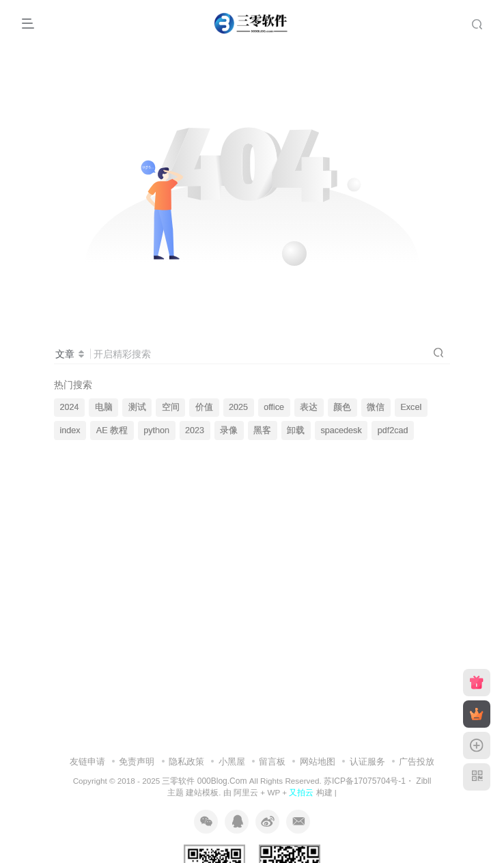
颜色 (342, 407)
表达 (309, 407)
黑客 (262, 430)
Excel (411, 407)
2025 (238, 407)
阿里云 (246, 792)
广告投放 (417, 762)
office (274, 407)
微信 (376, 407)
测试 (137, 407)
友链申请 (87, 762)
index (70, 430)
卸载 (296, 430)
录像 (229, 430)
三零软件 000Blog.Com (205, 781)
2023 (195, 430)
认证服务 (367, 762)
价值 (204, 407)
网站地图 (318, 762)
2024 (70, 407)
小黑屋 (232, 762)
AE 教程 (112, 430)
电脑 (104, 407)
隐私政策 (186, 762)
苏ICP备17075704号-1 (365, 781)
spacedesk (341, 430)
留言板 (272, 762)
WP (274, 792)
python (156, 430)
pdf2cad (393, 430)
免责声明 (137, 762)
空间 (171, 407)
